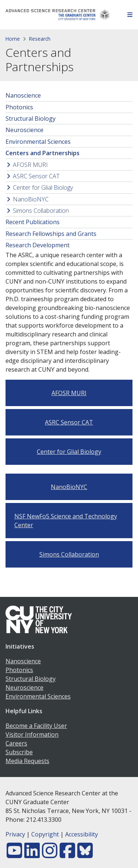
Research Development (38, 245)
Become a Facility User (36, 726)
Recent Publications (33, 222)
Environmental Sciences (38, 142)
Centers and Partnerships (43, 153)
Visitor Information (32, 734)
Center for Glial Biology (43, 187)
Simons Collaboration (41, 211)
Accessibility (82, 834)
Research (40, 39)
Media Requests (27, 761)
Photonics (19, 107)
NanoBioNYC (31, 199)
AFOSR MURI (30, 165)
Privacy (15, 834)
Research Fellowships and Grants (51, 234)
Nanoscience (23, 95)
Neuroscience (24, 130)
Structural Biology (31, 118)
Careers (16, 743)
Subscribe (19, 752)
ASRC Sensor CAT (36, 176)
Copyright (45, 834)
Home (13, 39)
